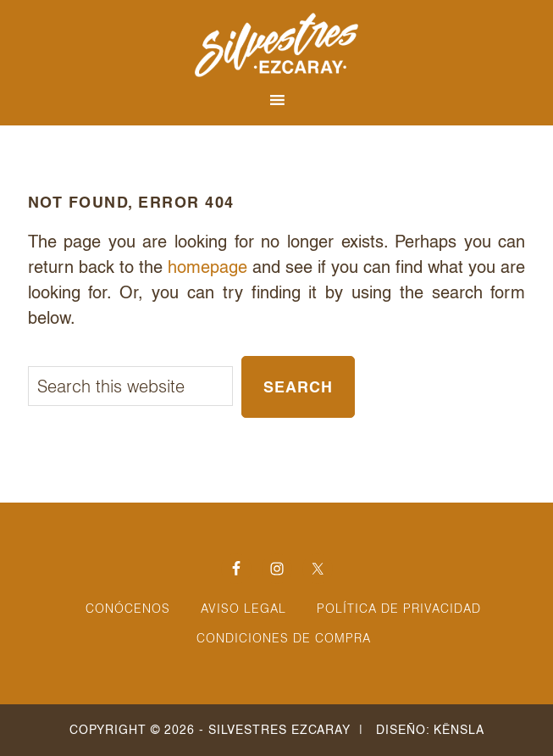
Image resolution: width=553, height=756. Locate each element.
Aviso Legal (243, 609)
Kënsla (459, 730)
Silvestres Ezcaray (277, 45)
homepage (207, 267)
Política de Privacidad (399, 609)
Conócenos (128, 609)
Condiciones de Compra (284, 638)
